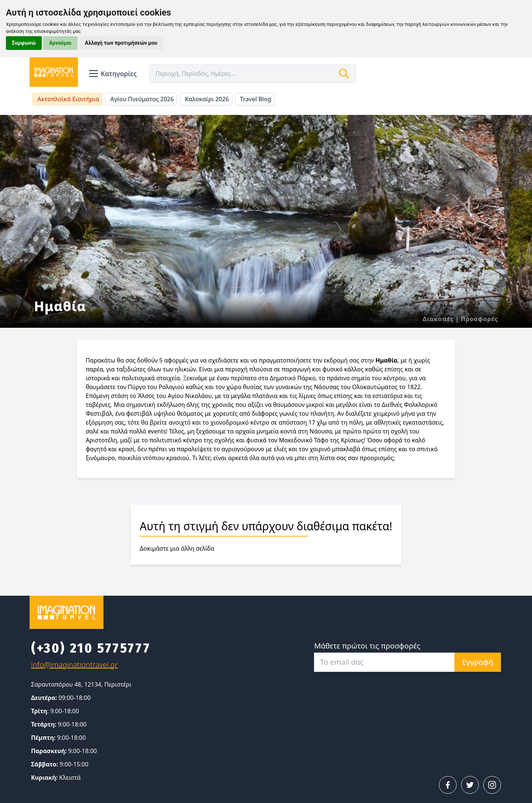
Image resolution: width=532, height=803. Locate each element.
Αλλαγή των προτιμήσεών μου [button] (121, 43)
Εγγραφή (478, 662)
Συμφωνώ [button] (24, 43)
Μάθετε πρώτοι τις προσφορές (367, 646)
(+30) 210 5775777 (91, 648)
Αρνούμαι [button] (60, 43)
